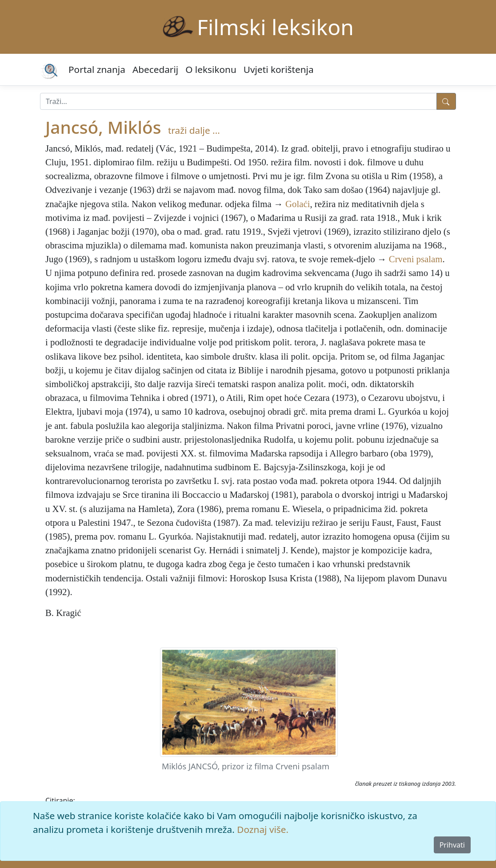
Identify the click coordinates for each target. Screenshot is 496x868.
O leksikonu (211, 69)
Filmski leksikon (275, 27)
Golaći (298, 204)
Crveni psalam (416, 259)
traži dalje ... (194, 130)
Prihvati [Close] (452, 845)
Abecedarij (155, 69)
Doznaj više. (263, 829)
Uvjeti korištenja (279, 69)
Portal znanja (97, 69)
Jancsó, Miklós (103, 127)
